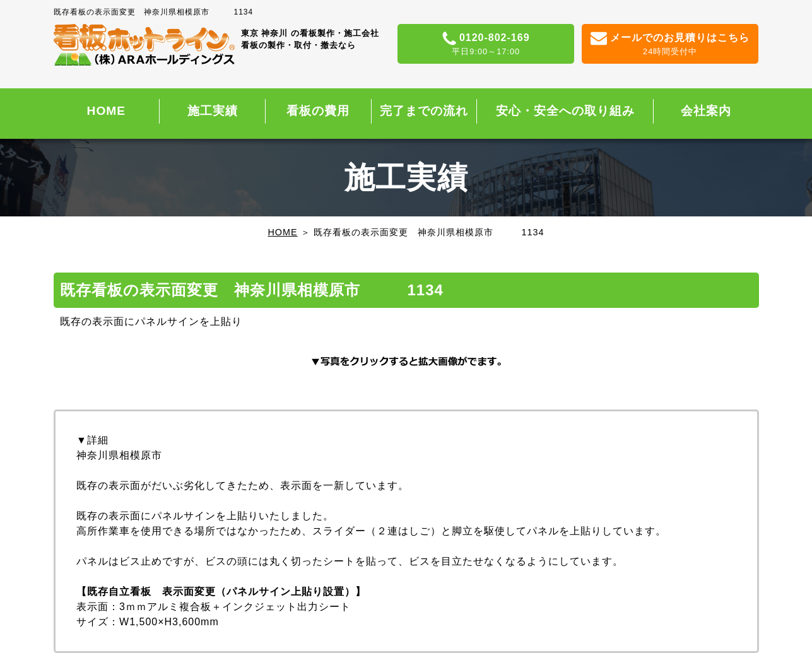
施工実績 (213, 111)
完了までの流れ (424, 111)
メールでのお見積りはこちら (670, 45)
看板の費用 (318, 111)
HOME (107, 111)
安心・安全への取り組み (565, 111)
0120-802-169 (486, 45)
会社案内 (706, 111)
